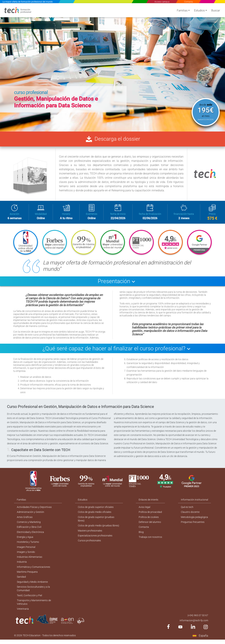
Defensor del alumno (150, 524)
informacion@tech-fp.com (194, 624)
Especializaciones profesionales (95, 538)
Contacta (188, 2)
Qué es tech (187, 508)
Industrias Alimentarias (30, 559)
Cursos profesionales (89, 543)
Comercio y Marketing (29, 524)
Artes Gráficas (25, 519)
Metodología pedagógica (194, 519)
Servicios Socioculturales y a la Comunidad (33, 592)
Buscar (216, 11)
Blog (141, 534)
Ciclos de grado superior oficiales (96, 508)
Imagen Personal (26, 549)
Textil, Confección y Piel (29, 599)
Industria (22, 565)
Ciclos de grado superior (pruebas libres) (96, 520)
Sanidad (21, 580)
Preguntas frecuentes (193, 524)
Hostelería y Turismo (28, 544)
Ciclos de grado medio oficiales (95, 514)
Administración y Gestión (30, 514)
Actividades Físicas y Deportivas (34, 508)
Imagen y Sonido (26, 554)
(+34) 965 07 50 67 (198, 619)
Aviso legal (145, 508)
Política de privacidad (150, 514)
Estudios (199, 11)
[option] (112, 67)
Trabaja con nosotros (150, 539)
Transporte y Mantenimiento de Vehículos (34, 606)
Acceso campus (162, 2)
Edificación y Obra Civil (29, 529)
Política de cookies (149, 519)
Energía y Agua (25, 539)
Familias (182, 11)
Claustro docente (190, 514)
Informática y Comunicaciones (33, 570)
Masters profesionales (90, 533)
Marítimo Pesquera (27, 575)
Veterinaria (23, 613)
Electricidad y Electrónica (30, 534)
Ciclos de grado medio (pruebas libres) (99, 527)
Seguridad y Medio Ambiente (32, 585)
